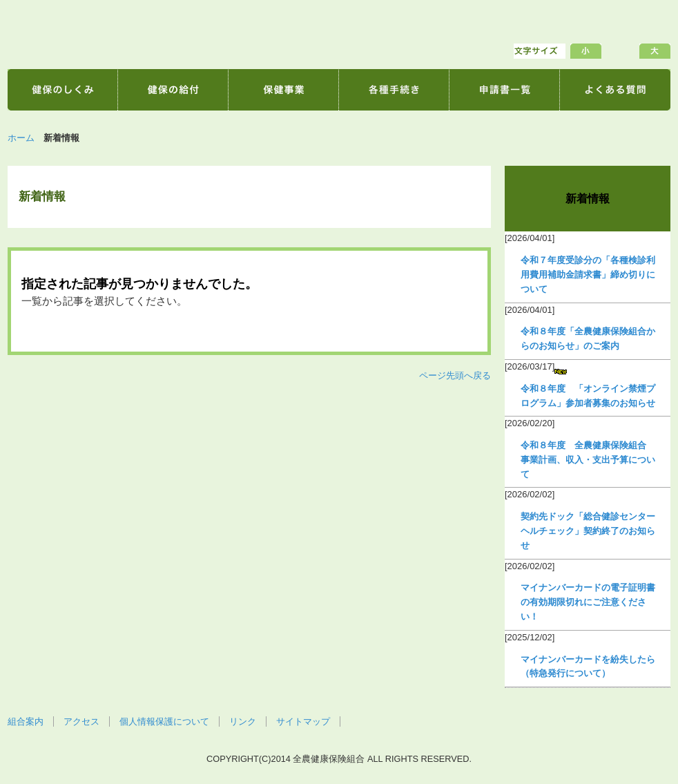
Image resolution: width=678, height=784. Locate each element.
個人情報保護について (164, 721)
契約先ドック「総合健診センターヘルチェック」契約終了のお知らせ (588, 531)
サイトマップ (303, 721)
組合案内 (26, 721)
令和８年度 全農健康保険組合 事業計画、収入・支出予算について (588, 460)
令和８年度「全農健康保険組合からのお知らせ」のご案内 (588, 338)
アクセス (81, 721)
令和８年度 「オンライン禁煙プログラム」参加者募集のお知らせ (588, 396)
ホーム (21, 138)
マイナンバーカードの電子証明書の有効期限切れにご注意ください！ (588, 602)
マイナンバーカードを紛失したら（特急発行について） (588, 667)
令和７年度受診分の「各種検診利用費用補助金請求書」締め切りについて (588, 275)
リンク (243, 721)
